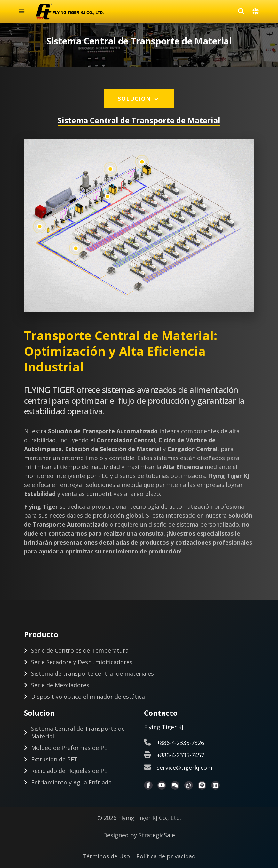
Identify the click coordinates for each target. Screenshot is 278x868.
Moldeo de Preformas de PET (71, 748)
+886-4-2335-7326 (180, 743)
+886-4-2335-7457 (180, 755)
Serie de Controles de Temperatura (80, 650)
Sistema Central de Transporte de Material (78, 732)
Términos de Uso (106, 856)
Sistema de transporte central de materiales (92, 673)
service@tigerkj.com (185, 768)
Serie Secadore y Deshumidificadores (82, 662)
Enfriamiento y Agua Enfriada (71, 782)
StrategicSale (157, 835)
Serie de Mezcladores (60, 685)
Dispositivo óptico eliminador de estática (88, 697)
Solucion (139, 99)
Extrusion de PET (54, 759)
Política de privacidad (166, 856)
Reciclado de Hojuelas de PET (71, 771)
